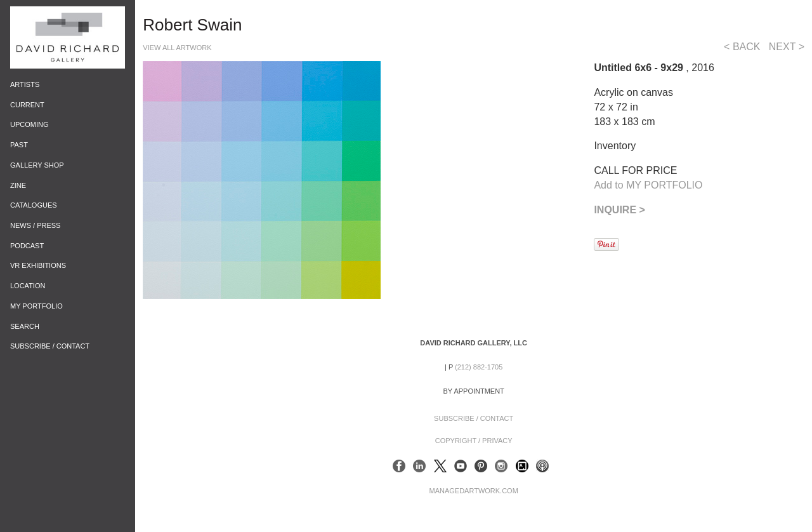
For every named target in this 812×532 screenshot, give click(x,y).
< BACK (742, 47)
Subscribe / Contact (50, 346)
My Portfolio (36, 306)
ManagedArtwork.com (473, 491)
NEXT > (787, 47)
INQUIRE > (619, 210)
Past (19, 145)
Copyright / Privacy (474, 441)
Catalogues (34, 205)
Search (25, 326)
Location (28, 286)
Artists (25, 84)
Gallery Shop (37, 165)
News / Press (35, 225)
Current (27, 105)
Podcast (27, 246)
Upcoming (29, 124)
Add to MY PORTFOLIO (648, 185)
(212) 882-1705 (479, 367)
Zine (18, 185)
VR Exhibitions (38, 265)
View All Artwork (177, 48)
